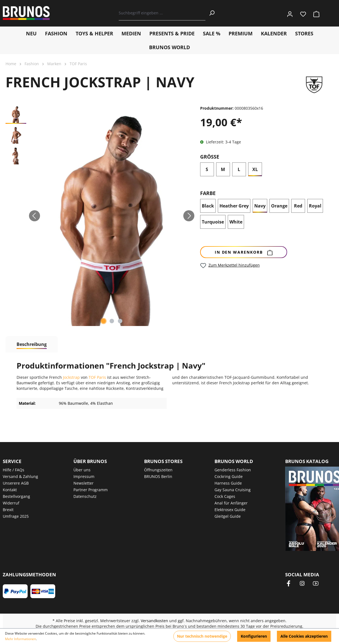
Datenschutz (85, 496)
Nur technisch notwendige (202, 636)
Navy (260, 206)
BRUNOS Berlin (158, 476)
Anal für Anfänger (231, 503)
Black (208, 206)
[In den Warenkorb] (244, 252)
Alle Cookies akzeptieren (304, 636)
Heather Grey (234, 206)
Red (298, 206)
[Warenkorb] (315, 13)
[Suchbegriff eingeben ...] (162, 13)
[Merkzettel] (303, 13)
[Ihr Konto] (290, 13)
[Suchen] (212, 13)
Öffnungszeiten (158, 470)
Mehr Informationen (20, 639)
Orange (279, 206)
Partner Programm (91, 490)
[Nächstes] (189, 216)
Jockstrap (72, 377)
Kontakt (10, 490)
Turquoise (213, 222)
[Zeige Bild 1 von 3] (104, 321)
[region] (100, 216)
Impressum (84, 476)
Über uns (82, 470)
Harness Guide (228, 483)
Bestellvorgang (16, 496)
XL (255, 169)
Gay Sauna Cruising (233, 490)
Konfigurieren (254, 636)
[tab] (32, 344)
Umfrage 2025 (16, 516)
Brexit (8, 510)
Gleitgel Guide (228, 516)
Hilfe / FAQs (14, 470)
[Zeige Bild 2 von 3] (112, 321)
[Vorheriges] (35, 216)
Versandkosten (154, 621)
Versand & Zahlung (20, 476)
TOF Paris (97, 377)
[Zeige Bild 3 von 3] (120, 321)
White (236, 222)
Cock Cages (225, 496)
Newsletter (84, 483)
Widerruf (11, 503)
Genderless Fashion (233, 470)
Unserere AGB (16, 483)
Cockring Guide (229, 476)
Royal (316, 207)
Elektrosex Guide (230, 510)
